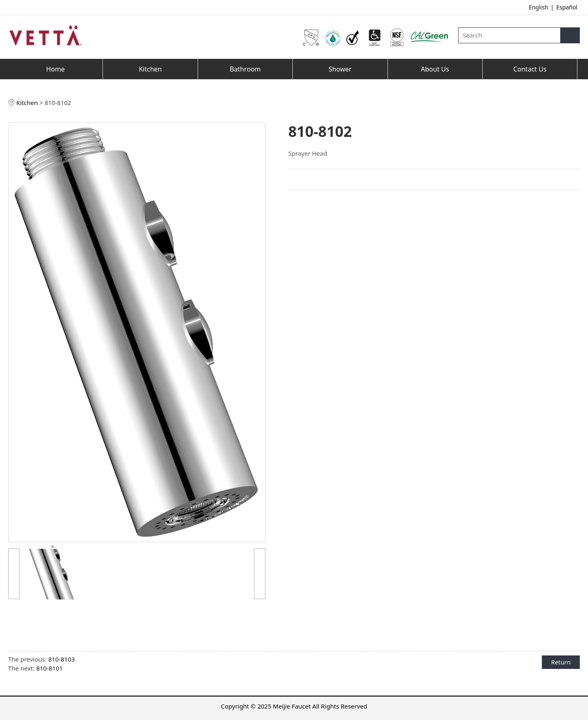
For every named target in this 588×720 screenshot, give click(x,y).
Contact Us (530, 69)
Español (567, 7)
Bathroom (245, 69)
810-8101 (50, 668)
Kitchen (150, 69)
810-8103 (61, 659)
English (539, 7)
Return (561, 662)
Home (56, 69)
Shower (340, 69)
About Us (435, 69)
